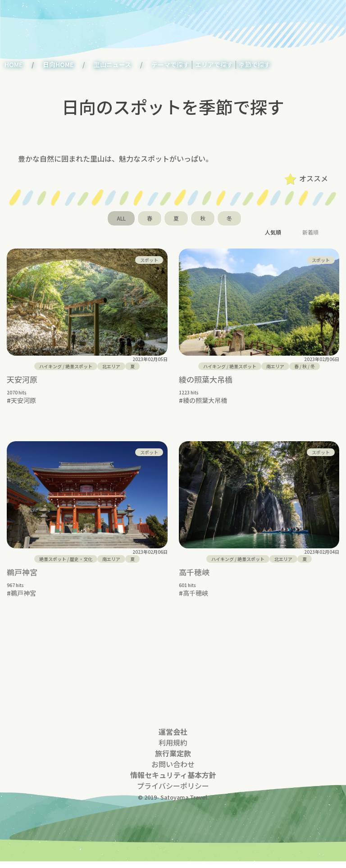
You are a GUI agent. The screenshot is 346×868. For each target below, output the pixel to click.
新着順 (310, 232)
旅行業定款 (173, 760)
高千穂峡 (194, 572)
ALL (121, 218)
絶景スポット (79, 366)
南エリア (275, 366)
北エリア (111, 366)
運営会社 (173, 738)
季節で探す (255, 64)
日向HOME (58, 64)
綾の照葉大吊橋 (206, 379)
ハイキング (50, 366)
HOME (14, 64)
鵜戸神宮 (22, 572)
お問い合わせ (173, 771)
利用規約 (173, 749)
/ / (305, 366)
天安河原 (22, 379)
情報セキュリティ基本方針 (173, 782)
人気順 (273, 232)
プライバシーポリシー (173, 792)
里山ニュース (112, 64)
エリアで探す (214, 64)
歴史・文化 (81, 559)
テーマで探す (170, 64)
